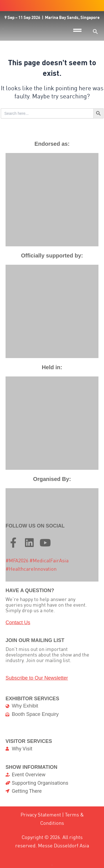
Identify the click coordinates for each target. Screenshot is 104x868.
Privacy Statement (41, 815)
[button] (95, 31)
